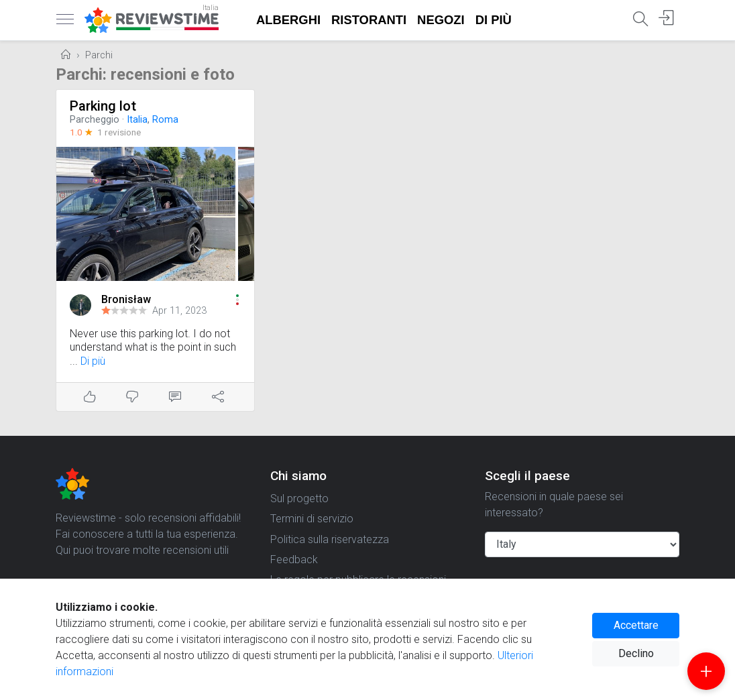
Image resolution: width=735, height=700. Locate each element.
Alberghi (288, 20)
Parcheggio (95, 120)
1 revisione (119, 132)
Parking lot (103, 106)
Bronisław (126, 299)
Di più (494, 20)
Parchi (99, 55)
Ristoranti (369, 20)
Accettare (636, 625)
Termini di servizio (312, 519)
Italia (137, 120)
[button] (237, 299)
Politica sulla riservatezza (330, 539)
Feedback (294, 560)
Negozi (441, 20)
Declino (636, 653)
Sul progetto (299, 499)
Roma (165, 120)
